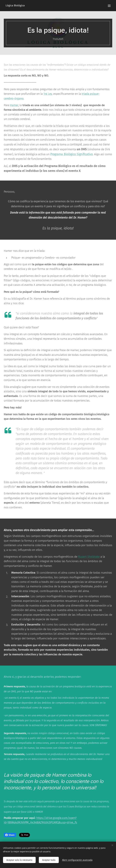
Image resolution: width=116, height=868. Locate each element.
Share (10, 835)
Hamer (14, 105)
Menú (109, 6)
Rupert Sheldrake (89, 557)
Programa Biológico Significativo (72, 154)
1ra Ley (48, 94)
